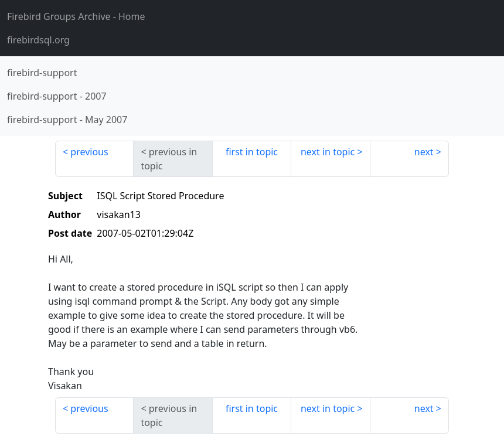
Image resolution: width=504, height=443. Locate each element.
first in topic (252, 152)
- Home (76, 16)
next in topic (328, 152)
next (424, 152)
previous (89, 152)
